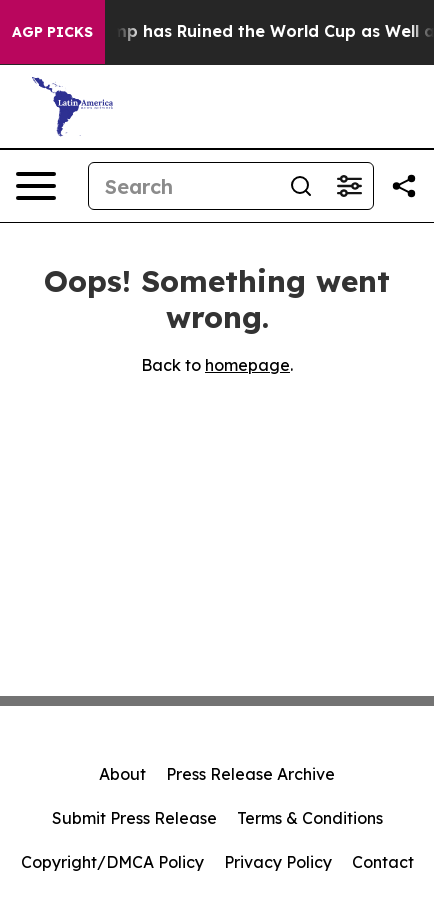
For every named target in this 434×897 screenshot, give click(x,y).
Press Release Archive (250, 774)
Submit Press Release (134, 818)
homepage (247, 365)
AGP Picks (52, 32)
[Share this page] (404, 186)
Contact (383, 862)
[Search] (183, 186)
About (122, 774)
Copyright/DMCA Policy (112, 862)
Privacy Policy (278, 862)
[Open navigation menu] (36, 186)
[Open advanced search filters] (349, 186)
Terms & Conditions (310, 818)
